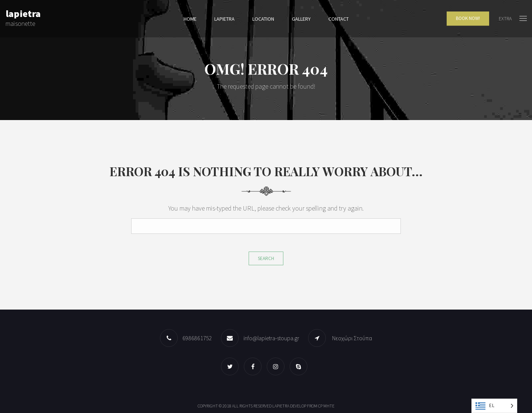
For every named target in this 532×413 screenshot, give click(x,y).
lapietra (224, 19)
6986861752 (197, 338)
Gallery (301, 19)
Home (190, 19)
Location (263, 19)
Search (266, 258)
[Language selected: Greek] (494, 406)
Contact (339, 19)
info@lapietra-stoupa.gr (271, 338)
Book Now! (468, 19)
